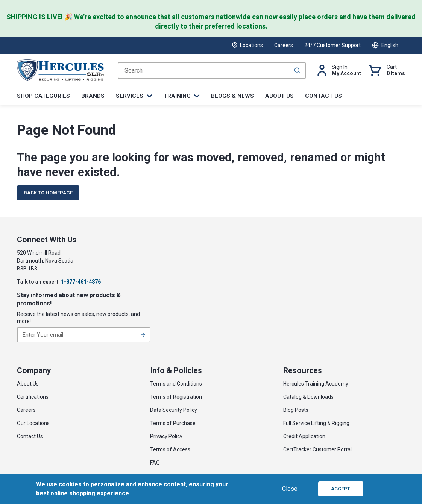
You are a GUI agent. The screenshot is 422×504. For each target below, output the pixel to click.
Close (290, 489)
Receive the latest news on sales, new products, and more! (78, 318)
